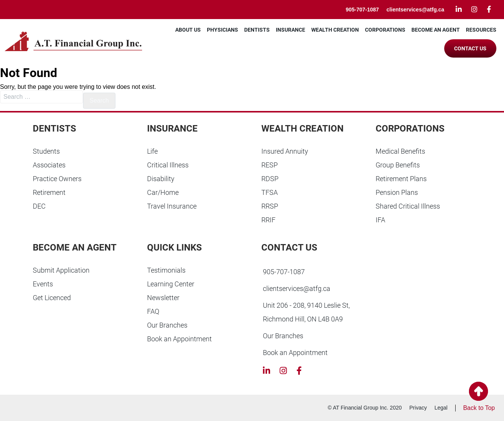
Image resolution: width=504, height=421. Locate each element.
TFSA (270, 192)
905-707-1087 (362, 10)
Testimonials (166, 270)
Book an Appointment (179, 339)
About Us (188, 30)
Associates (49, 165)
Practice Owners (57, 179)
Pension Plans (397, 192)
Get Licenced (52, 298)
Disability (161, 179)
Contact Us (470, 48)
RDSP (270, 179)
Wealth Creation (335, 30)
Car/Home (163, 192)
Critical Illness (168, 165)
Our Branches (167, 325)
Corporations (385, 30)
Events (43, 284)
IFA (380, 220)
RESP (270, 165)
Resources (481, 30)
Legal (441, 408)
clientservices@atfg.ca (415, 10)
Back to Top (479, 408)
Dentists (257, 30)
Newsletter (163, 298)
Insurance (290, 30)
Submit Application (61, 270)
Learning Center (171, 284)
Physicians (222, 30)
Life (152, 151)
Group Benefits (398, 165)
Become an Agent (436, 30)
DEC (39, 206)
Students (46, 151)
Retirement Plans (401, 179)
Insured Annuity (285, 151)
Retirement (49, 192)
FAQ (153, 311)
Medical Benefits (400, 151)
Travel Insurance (172, 206)
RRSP (270, 206)
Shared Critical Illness (408, 206)
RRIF (268, 220)
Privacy (418, 408)
